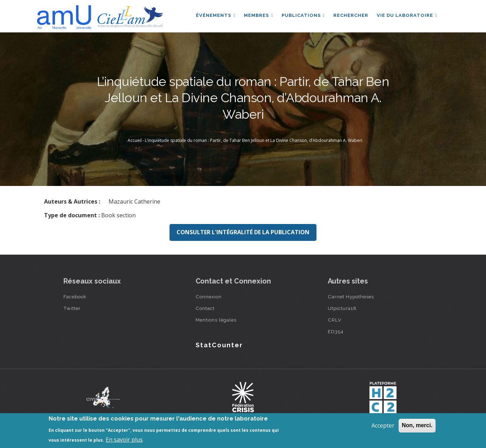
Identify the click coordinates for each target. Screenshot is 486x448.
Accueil (135, 140)
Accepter (383, 425)
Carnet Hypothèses (351, 297)
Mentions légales (216, 320)
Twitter (72, 308)
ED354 (336, 331)
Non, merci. (417, 425)
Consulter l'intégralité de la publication (243, 232)
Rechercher (351, 15)
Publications (303, 15)
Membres (259, 15)
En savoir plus (124, 440)
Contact (205, 308)
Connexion (209, 297)
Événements (216, 15)
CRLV (335, 320)
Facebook (75, 297)
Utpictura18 (342, 308)
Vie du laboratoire (407, 15)
